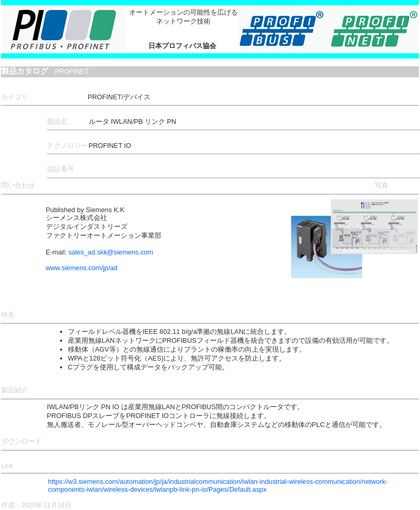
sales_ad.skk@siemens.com (111, 252)
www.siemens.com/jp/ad (82, 268)
